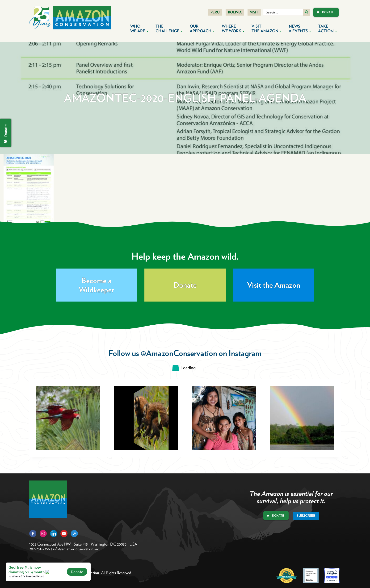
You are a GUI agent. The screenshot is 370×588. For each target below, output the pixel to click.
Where (233, 29)
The (169, 29)
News (300, 29)
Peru (215, 12)
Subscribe (306, 516)
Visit (254, 12)
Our (202, 29)
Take (328, 29)
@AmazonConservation (179, 353)
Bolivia (235, 12)
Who (139, 29)
